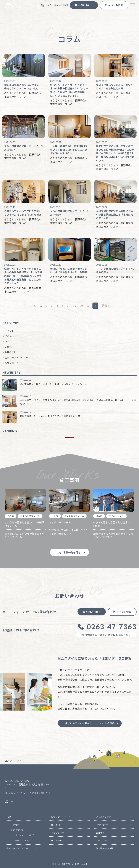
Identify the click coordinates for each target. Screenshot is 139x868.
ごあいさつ (11, 336)
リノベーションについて (23, 835)
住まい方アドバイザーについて (21, 849)
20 (81, 306)
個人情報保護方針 (105, 849)
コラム (8, 342)
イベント (9, 331)
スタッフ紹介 (102, 841)
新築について (17, 830)
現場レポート (12, 363)
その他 (8, 347)
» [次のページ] (95, 306)
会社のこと (11, 352)
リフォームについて (20, 841)
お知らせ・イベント (61, 817)
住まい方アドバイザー (16, 358)
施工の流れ (57, 841)
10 (74, 306)
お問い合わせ (102, 825)
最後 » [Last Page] (106, 306)
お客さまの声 (58, 833)
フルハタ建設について (17, 825)
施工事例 (55, 825)
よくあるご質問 (103, 817)
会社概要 (100, 833)
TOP (9, 817)
